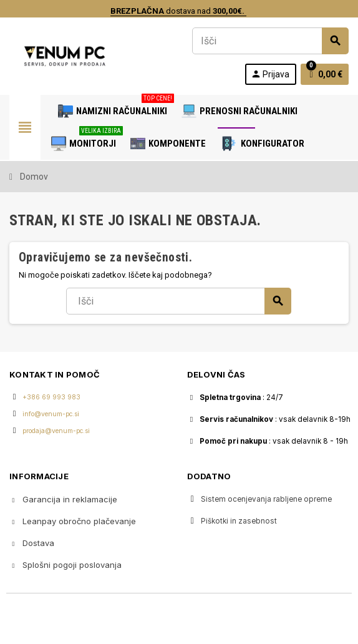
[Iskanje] (270, 41)
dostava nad (177, 11)
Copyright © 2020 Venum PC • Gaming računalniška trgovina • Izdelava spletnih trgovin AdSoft (179, 620)
